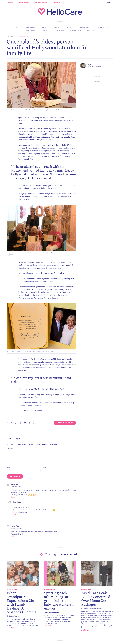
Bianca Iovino (95, 65)
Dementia (45, 30)
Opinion (70, 27)
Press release (30, 27)
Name (9, 467)
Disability (57, 27)
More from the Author (65, 423)
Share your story (41, 3)
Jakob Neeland (15, 616)
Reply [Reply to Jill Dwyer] (13, 497)
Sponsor (44, 27)
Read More (10, 627)
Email (44, 467)
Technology (100, 27)
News (17, 27)
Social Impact (24, 3)
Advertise (57, 3)
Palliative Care (76, 30)
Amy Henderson (52, 612)
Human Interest (84, 27)
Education (91, 30)
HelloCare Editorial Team (93, 608)
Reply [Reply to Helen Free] (14, 514)
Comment (10, 448)
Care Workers (59, 30)
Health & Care (30, 30)
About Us (10, 3)
